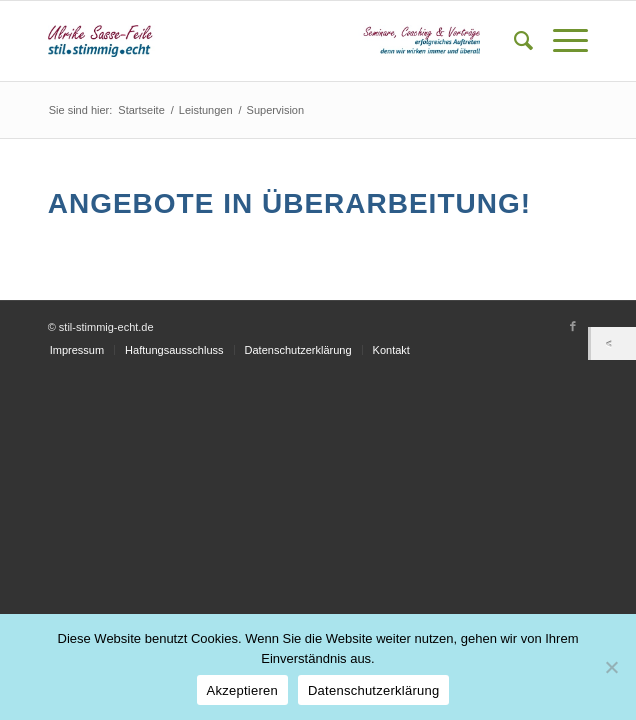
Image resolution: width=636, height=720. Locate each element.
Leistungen (206, 110)
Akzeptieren (242, 690)
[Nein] (611, 667)
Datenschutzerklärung (373, 690)
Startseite (141, 110)
